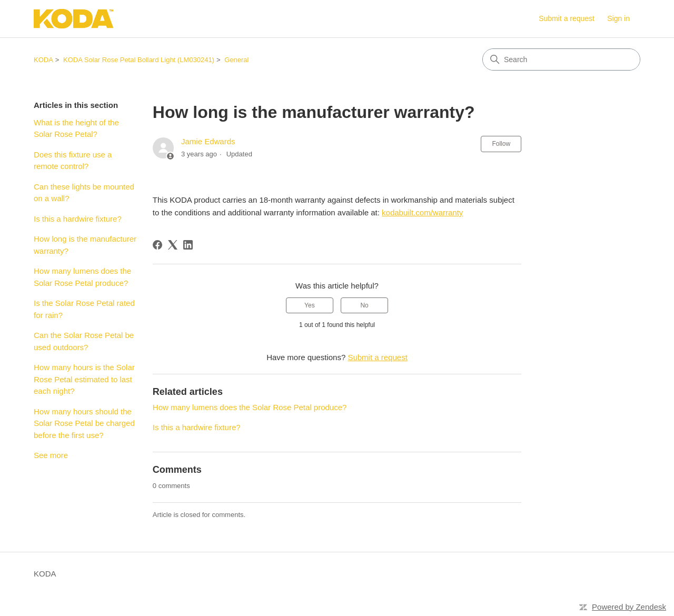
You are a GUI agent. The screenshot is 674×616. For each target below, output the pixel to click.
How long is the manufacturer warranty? (85, 245)
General (236, 60)
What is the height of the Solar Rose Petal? (76, 128)
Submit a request (567, 18)
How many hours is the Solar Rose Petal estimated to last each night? (84, 379)
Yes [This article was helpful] (310, 305)
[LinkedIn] (188, 245)
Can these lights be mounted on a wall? (84, 193)
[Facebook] (157, 245)
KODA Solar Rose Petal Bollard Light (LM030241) (139, 60)
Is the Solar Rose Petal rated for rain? (84, 309)
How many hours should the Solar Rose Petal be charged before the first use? (84, 423)
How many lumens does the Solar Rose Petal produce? (82, 277)
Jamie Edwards (208, 141)
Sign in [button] (618, 18)
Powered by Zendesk (629, 607)
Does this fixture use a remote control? (73, 161)
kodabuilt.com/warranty (422, 212)
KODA (43, 60)
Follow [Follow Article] (501, 144)
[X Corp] (173, 245)
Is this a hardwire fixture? (78, 219)
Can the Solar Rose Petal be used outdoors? (84, 341)
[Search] (561, 59)
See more (51, 455)
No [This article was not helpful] (364, 305)
